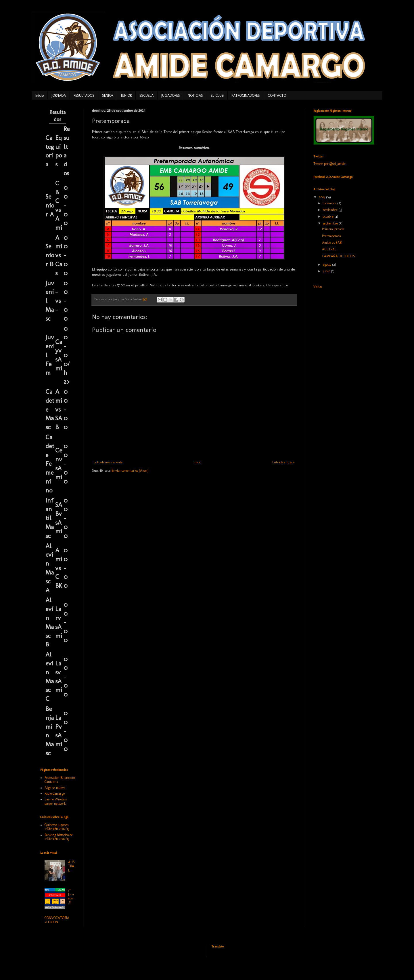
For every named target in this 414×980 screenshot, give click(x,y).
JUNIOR (126, 95)
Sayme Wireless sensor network (56, 801)
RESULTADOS (84, 95)
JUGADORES (171, 95)
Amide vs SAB (332, 243)
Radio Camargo (55, 793)
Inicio (40, 95)
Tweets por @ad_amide (329, 164)
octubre (329, 216)
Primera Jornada (333, 229)
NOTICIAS (195, 95)
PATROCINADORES (246, 95)
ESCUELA (146, 95)
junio (327, 271)
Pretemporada (331, 236)
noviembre (331, 210)
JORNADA (59, 95)
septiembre (331, 223)
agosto (327, 264)
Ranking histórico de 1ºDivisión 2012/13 (59, 837)
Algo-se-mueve (55, 788)
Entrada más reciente (108, 462)
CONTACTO (277, 95)
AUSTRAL (71, 866)
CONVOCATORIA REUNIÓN (57, 920)
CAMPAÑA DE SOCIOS (339, 256)
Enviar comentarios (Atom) (130, 471)
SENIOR (108, 95)
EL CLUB (217, 95)
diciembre (330, 203)
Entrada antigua (283, 462)
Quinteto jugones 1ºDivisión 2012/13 (57, 827)
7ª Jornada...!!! (71, 896)
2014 (322, 197)
